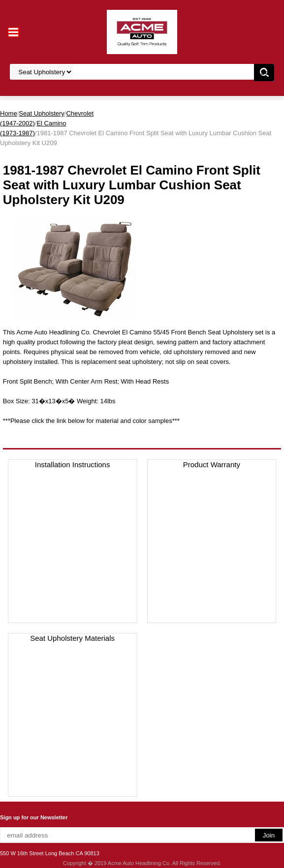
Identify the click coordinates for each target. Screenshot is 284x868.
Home (9, 113)
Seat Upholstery (42, 113)
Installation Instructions (73, 464)
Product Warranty (212, 464)
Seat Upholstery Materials (72, 638)
